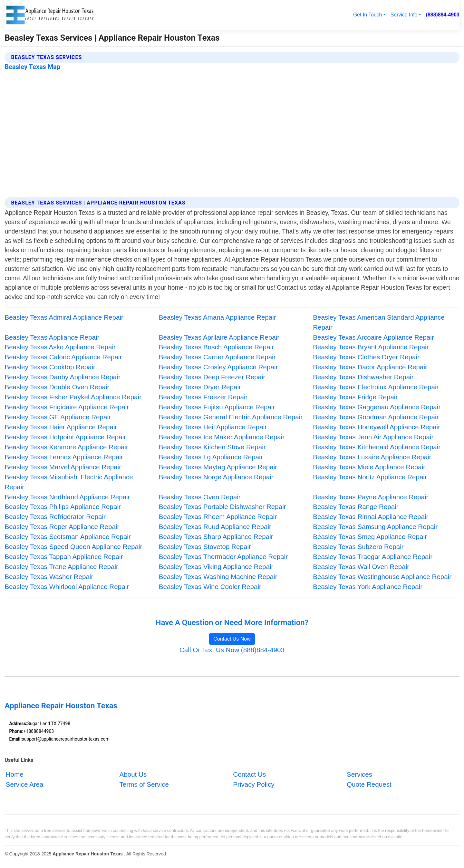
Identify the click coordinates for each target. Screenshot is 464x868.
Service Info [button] (404, 15)
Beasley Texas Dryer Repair (200, 387)
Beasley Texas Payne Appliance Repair (371, 497)
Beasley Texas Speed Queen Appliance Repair (73, 547)
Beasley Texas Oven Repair (200, 497)
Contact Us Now (232, 639)
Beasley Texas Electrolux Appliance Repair (376, 387)
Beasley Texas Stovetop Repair (205, 547)
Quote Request (369, 784)
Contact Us (249, 774)
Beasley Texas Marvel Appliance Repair (63, 467)
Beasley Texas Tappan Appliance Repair (64, 557)
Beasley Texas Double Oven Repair (57, 387)
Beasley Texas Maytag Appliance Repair (218, 467)
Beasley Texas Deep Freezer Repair (212, 377)
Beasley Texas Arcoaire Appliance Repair (373, 337)
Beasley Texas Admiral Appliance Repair (64, 317)
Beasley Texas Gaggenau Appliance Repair (377, 407)
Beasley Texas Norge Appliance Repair (216, 477)
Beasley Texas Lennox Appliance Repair (64, 457)
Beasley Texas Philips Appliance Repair (63, 507)
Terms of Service (144, 784)
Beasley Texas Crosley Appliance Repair (218, 367)
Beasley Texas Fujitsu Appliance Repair (217, 407)
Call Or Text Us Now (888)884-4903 (232, 650)
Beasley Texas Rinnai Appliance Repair (371, 517)
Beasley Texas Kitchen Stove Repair (212, 447)
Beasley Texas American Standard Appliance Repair (379, 322)
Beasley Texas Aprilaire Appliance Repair (219, 337)
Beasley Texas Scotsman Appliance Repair (68, 537)
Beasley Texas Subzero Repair (358, 547)
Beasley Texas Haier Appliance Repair (61, 427)
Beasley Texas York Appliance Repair (368, 587)
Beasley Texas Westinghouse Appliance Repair (382, 577)
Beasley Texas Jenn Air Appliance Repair (373, 437)
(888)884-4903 (443, 15)
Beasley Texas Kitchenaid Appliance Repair (377, 447)
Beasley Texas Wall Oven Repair (361, 567)
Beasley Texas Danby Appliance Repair (62, 377)
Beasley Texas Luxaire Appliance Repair (372, 457)
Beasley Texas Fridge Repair (355, 397)
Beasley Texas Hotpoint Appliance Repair (65, 437)
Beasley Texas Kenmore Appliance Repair (66, 447)
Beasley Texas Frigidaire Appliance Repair (67, 407)
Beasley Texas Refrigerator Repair (55, 517)
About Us (133, 774)
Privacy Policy (254, 784)
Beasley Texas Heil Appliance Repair (213, 427)
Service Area (25, 784)
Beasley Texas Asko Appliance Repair (60, 347)
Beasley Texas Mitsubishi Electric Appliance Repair (69, 482)
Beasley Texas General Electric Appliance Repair (231, 417)
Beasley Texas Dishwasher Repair (363, 377)
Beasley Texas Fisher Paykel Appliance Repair (73, 397)
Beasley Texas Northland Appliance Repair (67, 497)
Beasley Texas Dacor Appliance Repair (370, 367)
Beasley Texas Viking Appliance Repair (216, 567)
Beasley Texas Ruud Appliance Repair (215, 527)
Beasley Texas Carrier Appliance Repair (217, 357)
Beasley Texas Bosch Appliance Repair (216, 347)
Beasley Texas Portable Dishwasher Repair (222, 507)
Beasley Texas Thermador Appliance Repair (223, 557)
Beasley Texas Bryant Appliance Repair (371, 347)
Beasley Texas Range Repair (356, 507)
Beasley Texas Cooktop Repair (50, 367)
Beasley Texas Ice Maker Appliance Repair (222, 437)
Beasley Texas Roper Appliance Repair (62, 527)
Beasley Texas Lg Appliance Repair (211, 457)
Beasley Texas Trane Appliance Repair (61, 567)
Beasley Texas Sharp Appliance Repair (216, 537)
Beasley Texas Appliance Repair (52, 337)
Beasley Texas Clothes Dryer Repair (366, 357)
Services (359, 774)
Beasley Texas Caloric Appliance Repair (63, 357)
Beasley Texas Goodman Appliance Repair (376, 417)
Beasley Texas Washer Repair (49, 577)
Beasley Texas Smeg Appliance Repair (370, 537)
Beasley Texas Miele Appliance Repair (369, 467)
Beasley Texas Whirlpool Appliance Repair (67, 587)
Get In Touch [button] (367, 15)
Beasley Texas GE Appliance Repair (58, 417)
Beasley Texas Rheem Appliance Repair (218, 517)
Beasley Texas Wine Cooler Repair (210, 587)
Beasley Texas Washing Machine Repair (218, 577)
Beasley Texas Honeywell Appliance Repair (377, 427)
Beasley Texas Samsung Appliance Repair (375, 527)
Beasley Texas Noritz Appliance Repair (370, 477)
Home (15, 774)
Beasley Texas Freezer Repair (203, 397)
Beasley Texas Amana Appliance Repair (217, 317)
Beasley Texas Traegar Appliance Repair (373, 557)
